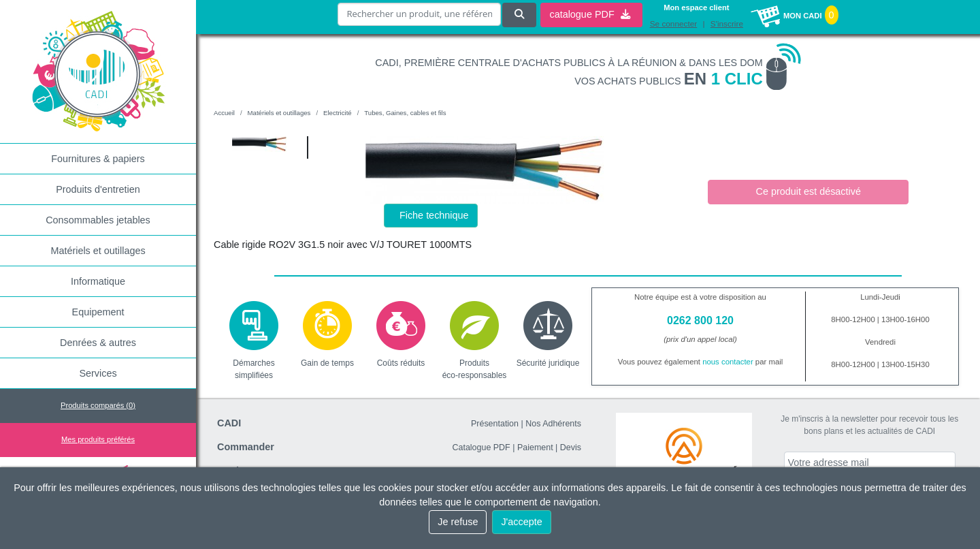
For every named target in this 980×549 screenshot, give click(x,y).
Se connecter (674, 24)
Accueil (224, 113)
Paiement (535, 448)
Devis (571, 448)
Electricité (338, 113)
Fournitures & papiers (98, 159)
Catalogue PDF (481, 448)
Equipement (98, 312)
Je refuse (458, 522)
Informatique (98, 281)
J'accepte (521, 522)
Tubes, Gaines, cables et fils (405, 113)
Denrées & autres (98, 343)
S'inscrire (727, 24)
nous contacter (728, 362)
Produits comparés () (98, 405)
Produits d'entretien (98, 189)
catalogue (589, 14)
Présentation (495, 424)
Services (98, 373)
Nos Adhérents (553, 424)
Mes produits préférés (98, 439)
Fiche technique (434, 215)
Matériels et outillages (98, 251)
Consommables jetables (98, 220)
